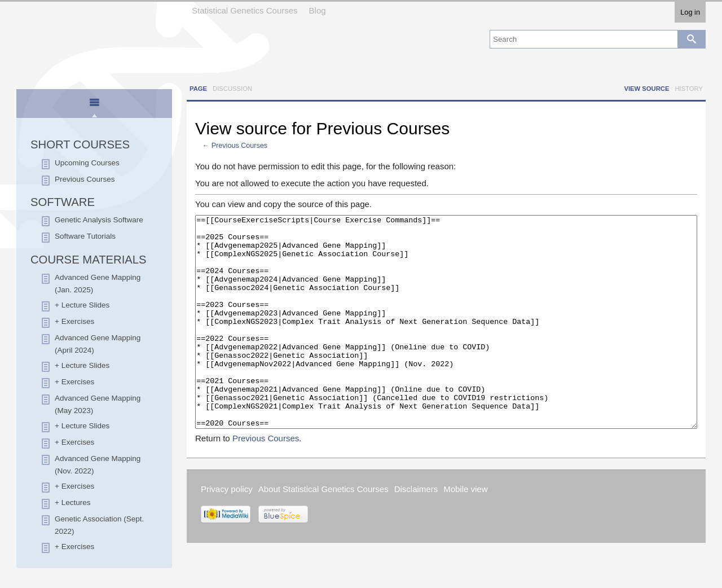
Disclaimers (416, 531)
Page (198, 89)
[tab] (94, 104)
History (689, 89)
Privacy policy (227, 531)
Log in (690, 12)
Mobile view (465, 531)
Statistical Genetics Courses (245, 10)
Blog (318, 10)
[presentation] (94, 107)
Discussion (232, 89)
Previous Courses (239, 146)
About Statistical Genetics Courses (323, 531)
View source (646, 89)
